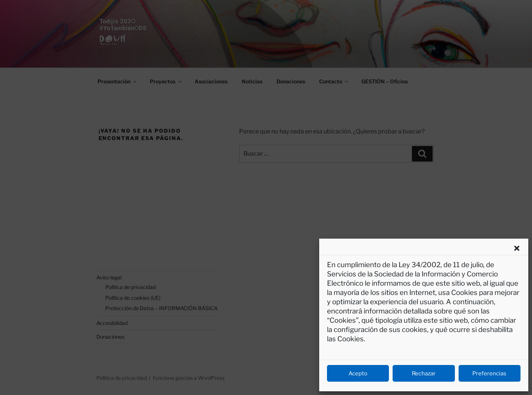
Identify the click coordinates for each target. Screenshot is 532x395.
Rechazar (424, 374)
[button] (517, 248)
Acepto (358, 374)
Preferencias (489, 374)
